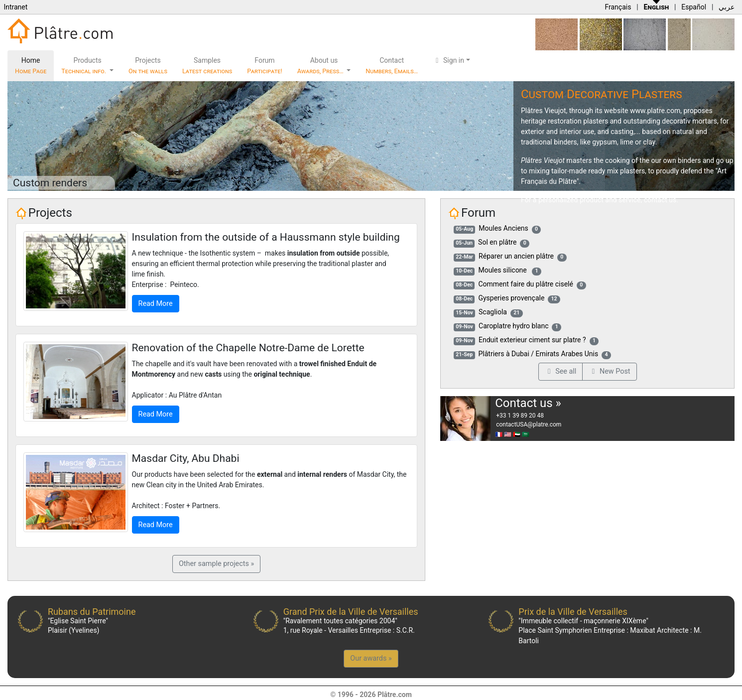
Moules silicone (503, 270)
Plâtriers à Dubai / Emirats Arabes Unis (539, 354)
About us (321, 66)
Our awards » (371, 658)
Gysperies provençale (511, 298)
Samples (207, 66)
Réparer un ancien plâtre (516, 256)
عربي (727, 7)
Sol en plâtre (497, 242)
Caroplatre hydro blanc (513, 326)
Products (84, 66)
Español (694, 7)
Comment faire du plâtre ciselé (526, 284)
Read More (156, 304)
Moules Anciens (503, 228)
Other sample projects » (216, 564)
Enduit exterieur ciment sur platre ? (532, 340)
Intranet (15, 7)
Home (31, 66)
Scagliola (493, 312)
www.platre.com (655, 111)
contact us (660, 200)
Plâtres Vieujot (544, 111)
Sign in (448, 60)
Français (618, 7)
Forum (265, 66)
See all (561, 371)
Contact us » (528, 403)
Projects (148, 66)
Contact (392, 66)
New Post (609, 371)
